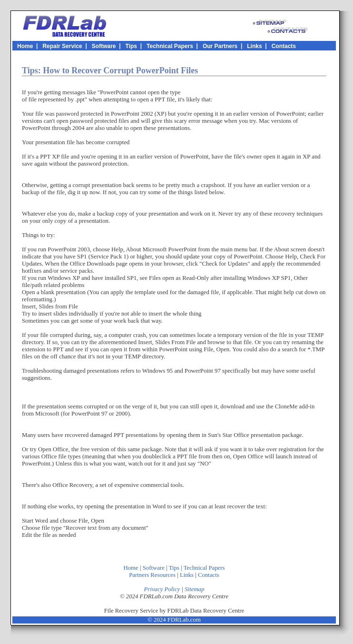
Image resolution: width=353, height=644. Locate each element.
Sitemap (194, 589)
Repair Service (62, 46)
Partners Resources (152, 575)
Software (104, 46)
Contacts (284, 46)
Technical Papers (170, 46)
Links (254, 46)
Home (25, 46)
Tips (131, 46)
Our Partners (220, 46)
